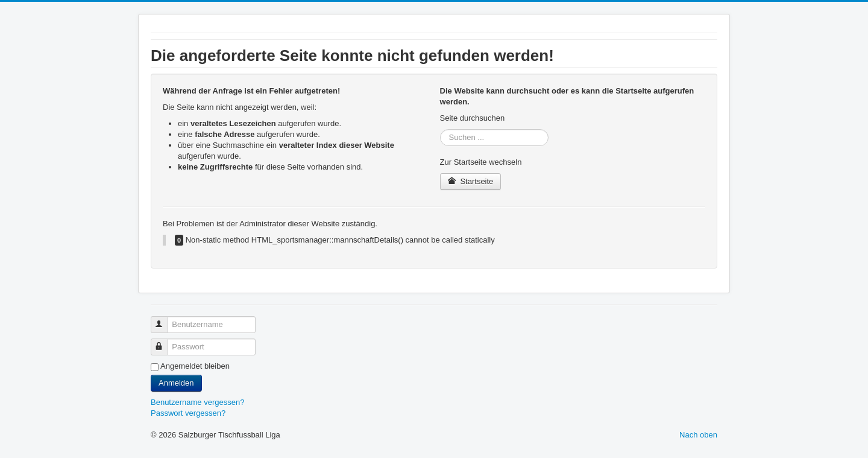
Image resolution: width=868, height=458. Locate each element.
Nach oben (698, 435)
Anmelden (176, 383)
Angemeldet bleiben (195, 366)
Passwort (165, 342)
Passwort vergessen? (188, 413)
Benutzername (165, 320)
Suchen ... (440, 129)
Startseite (471, 181)
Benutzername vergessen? (197, 402)
